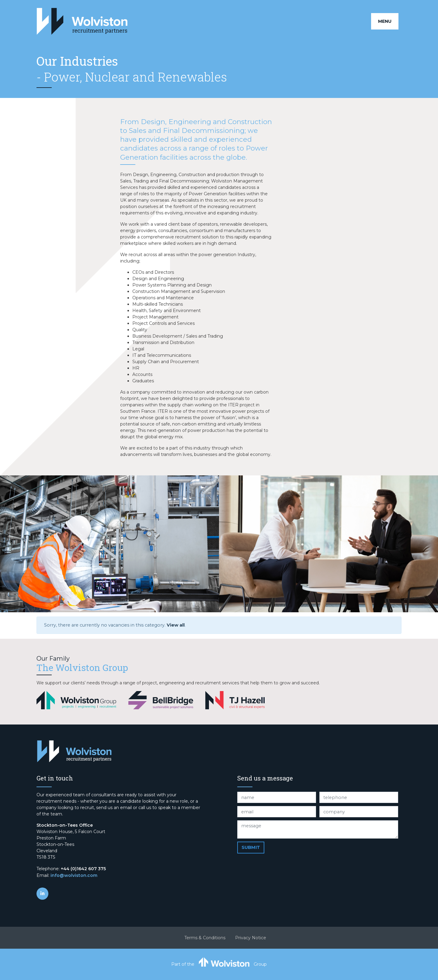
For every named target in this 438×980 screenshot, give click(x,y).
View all (176, 625)
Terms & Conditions (205, 938)
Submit (251, 847)
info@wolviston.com (74, 875)
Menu (385, 21)
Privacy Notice (251, 938)
